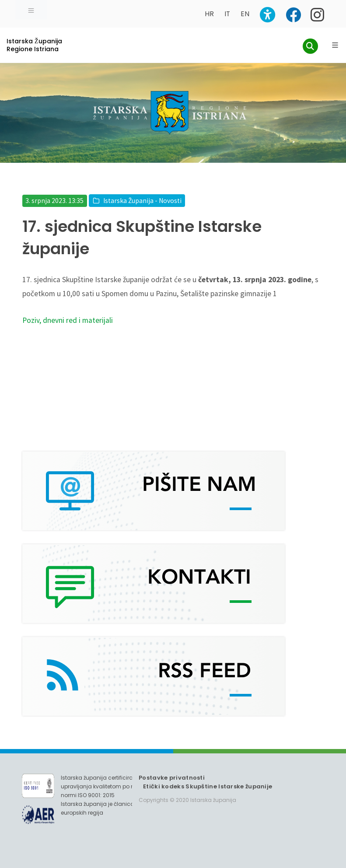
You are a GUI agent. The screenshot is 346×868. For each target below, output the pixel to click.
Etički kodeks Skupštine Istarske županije (208, 786)
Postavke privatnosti (172, 778)
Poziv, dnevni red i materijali (68, 320)
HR (209, 14)
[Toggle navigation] (31, 10)
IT (227, 14)
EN (245, 14)
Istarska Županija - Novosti (142, 201)
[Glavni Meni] (335, 45)
